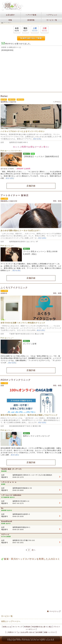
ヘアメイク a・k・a (9, 482)
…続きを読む (9, 178)
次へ (33, 550)
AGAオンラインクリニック (16, 380)
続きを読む (38, 139)
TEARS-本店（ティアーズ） (12, 469)
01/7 (26, 29)
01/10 (35, 29)
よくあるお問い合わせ (26, 632)
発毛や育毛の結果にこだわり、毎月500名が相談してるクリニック (29, 415)
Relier (4, 96)
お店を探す (10, 15)
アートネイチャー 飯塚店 (15, 195)
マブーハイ (5, 534)
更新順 (4, 50)
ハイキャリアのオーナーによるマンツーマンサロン (23, 131)
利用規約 (27, 627)
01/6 (17, 29)
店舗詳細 (31, 186)
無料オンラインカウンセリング (37, 436)
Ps (2, 508)
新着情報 (31, 20)
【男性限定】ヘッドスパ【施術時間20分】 (41, 156)
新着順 (10, 50)
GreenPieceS (7, 521)
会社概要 (39, 632)
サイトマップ (18, 627)
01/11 (45, 29)
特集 (10, 20)
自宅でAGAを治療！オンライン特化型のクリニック (23, 323)
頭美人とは (7, 627)
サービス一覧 (52, 20)
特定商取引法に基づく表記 (42, 627)
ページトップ (54, 611)
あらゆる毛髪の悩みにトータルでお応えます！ (21, 230)
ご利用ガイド (11, 632)
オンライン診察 (30, 344)
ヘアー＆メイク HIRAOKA (11, 495)
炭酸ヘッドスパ (50, 632)
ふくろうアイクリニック (14, 288)
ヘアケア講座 (31, 15)
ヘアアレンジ (52, 15)
